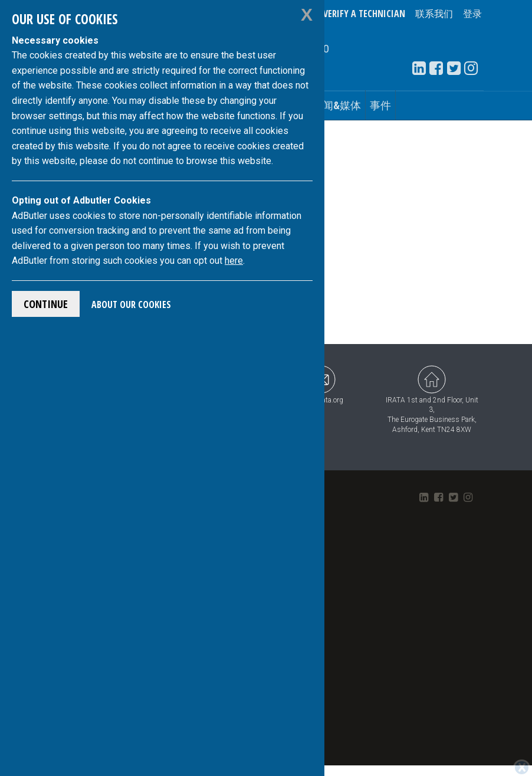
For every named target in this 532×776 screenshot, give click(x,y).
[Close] (522, 746)
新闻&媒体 (336, 105)
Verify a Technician (364, 14)
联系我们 (434, 14)
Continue (46, 304)
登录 (472, 14)
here (234, 261)
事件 (380, 105)
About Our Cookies (131, 304)
